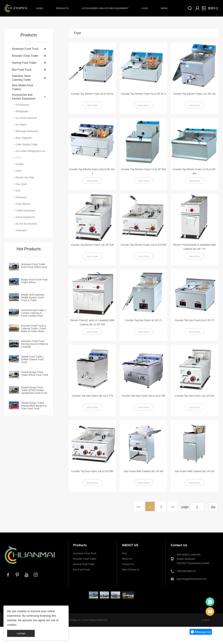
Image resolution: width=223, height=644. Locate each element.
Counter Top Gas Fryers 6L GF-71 (144, 320)
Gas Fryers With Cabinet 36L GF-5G (143, 471)
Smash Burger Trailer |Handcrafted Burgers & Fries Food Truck (34, 406)
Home (40, 8)
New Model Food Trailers (23, 87)
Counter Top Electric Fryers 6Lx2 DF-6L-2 (143, 94)
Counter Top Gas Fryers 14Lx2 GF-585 (92, 471)
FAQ (124, 553)
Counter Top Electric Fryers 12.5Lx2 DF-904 (195, 171)
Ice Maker (21, 125)
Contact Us (128, 564)
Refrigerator (22, 111)
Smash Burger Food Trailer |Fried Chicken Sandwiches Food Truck (34, 390)
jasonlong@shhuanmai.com (192, 579)
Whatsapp (210, 602)
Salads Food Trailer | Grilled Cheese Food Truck (32, 359)
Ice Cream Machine (26, 118)
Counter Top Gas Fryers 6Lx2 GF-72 (195, 320)
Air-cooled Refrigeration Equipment (32, 151)
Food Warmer (23, 204)
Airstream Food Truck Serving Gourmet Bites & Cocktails (34, 344)
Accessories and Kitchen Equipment (105, 8)
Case (145, 8)
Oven (19, 171)
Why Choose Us (131, 570)
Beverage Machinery (27, 131)
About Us (127, 559)
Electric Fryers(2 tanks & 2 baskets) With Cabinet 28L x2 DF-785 (92, 322)
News (164, 8)
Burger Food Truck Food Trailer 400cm (34, 281)
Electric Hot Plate (25, 177)
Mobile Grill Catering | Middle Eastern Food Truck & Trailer (33, 297)
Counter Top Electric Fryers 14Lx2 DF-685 (144, 245)
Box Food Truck (22, 70)
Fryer (19, 158)
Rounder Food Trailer (25, 56)
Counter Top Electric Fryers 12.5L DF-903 (143, 169)
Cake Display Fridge (27, 144)
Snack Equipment (25, 217)
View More (92, 105)
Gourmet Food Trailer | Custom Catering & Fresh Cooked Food (33, 313)
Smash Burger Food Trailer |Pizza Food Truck (35, 373)
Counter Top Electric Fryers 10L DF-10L (195, 94)
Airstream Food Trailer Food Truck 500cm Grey (34, 266)
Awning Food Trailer (24, 63)
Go (213, 507)
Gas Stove (22, 184)
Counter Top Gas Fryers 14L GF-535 (195, 396)
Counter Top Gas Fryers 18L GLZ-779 (92, 396)
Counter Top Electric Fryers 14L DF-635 (92, 245)
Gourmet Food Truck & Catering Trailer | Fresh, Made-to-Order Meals (34, 328)
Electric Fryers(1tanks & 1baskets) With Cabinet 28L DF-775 (195, 247)
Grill (18, 191)
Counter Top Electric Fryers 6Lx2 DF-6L (92, 94)
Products (62, 8)
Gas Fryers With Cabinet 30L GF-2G (195, 471)
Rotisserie (21, 197)
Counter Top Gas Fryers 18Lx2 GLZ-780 (143, 396)
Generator (21, 230)
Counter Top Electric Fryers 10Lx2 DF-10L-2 (92, 171)
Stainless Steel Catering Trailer (22, 78)
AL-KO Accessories (26, 224)
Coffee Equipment (26, 210)
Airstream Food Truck (25, 49)
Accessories (22, 105)
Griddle (20, 164)
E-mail (210, 611)
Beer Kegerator (24, 138)
